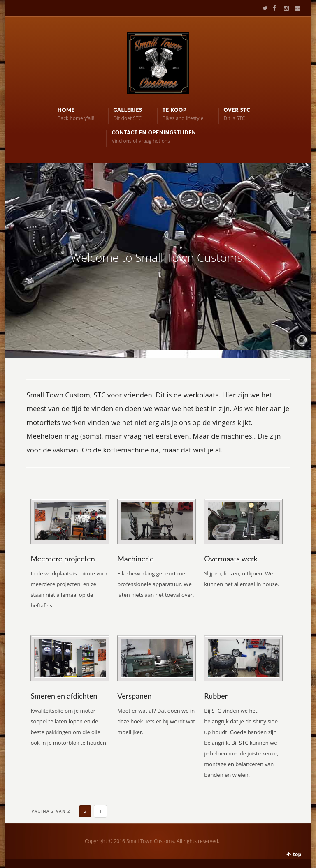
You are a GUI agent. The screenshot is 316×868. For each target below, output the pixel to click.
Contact (295, 8)
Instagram (285, 8)
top (297, 854)
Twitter (263, 8)
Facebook (274, 8)
